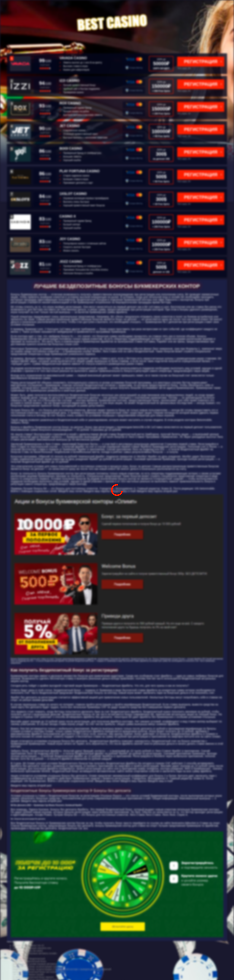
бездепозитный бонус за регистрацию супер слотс (39, 967)
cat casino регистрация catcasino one (32, 948)
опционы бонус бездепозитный (29, 959)
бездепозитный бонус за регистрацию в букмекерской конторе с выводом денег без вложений (62, 969)
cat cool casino (20, 956)
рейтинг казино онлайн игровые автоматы (35, 964)
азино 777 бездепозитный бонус (29, 961)
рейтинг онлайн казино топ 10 (28, 946)
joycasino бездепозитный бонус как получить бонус (39, 972)
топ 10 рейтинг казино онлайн (28, 975)
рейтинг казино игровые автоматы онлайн (35, 953)
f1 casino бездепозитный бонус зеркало (33, 977)
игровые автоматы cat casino (28, 951)
